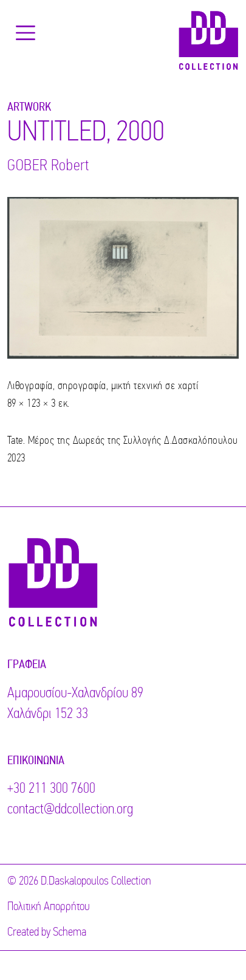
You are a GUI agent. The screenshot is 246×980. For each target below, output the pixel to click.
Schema (70, 933)
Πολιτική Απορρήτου (49, 907)
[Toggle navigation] (26, 33)
